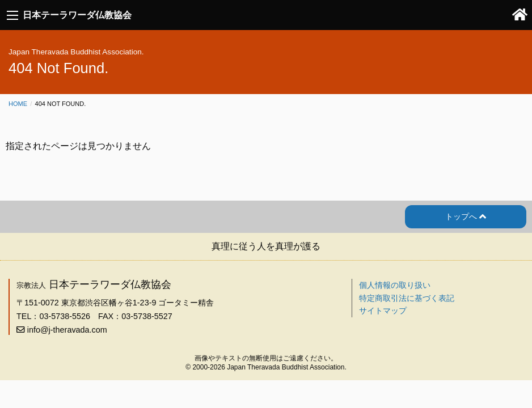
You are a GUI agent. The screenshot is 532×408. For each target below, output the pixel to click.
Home (18, 104)
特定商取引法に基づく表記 (407, 298)
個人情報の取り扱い (395, 285)
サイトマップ (383, 311)
